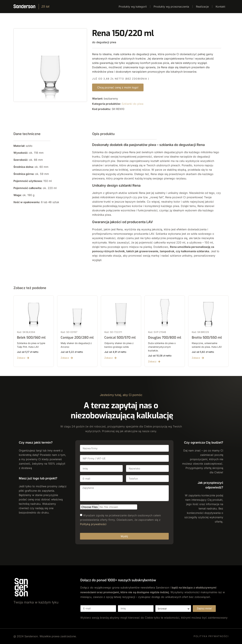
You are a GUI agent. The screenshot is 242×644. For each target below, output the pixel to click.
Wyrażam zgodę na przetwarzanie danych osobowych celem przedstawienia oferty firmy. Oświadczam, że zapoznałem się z (120, 520)
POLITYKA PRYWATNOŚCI (211, 636)
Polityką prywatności (93, 524)
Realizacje (202, 7)
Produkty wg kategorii (133, 7)
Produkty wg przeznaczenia (171, 7)
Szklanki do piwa (133, 104)
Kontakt (220, 7)
